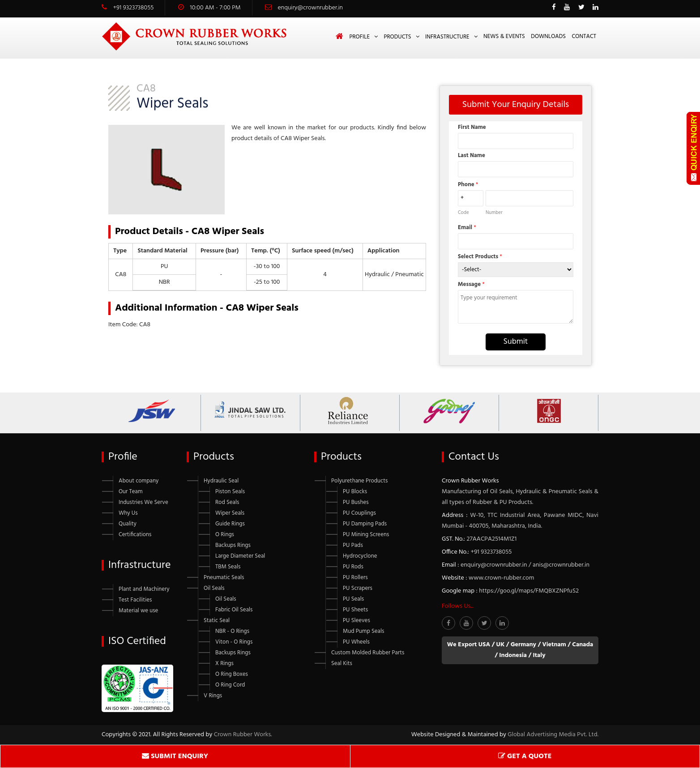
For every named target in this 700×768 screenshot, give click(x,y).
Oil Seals (214, 588)
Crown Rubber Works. (243, 735)
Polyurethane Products (359, 481)
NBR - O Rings (232, 631)
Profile (359, 37)
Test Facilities (135, 600)
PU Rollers (355, 578)
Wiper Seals (230, 513)
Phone (468, 185)
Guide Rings (230, 524)
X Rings (224, 663)
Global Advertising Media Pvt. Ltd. (553, 735)
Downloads (548, 36)
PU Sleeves (356, 621)
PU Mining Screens (366, 535)
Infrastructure (447, 37)
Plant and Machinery (144, 589)
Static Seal (217, 621)
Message (471, 284)
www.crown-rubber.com (501, 578)
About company (139, 481)
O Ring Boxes (232, 674)
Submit (516, 342)
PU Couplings (359, 513)
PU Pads (353, 545)
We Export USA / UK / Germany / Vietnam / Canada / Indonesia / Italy (520, 650)
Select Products (480, 257)
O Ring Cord (230, 685)
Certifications (135, 535)
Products (397, 37)
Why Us (128, 513)
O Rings (225, 535)
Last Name (472, 156)
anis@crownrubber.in (561, 565)
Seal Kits (342, 663)
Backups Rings (233, 545)
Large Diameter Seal (240, 556)
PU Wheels (356, 642)
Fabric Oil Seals (234, 610)
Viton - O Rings (234, 642)
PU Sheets (355, 610)
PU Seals (353, 599)
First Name (472, 127)
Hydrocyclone (360, 556)
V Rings (213, 696)
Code (463, 213)
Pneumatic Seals (224, 578)
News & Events (504, 36)
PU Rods (353, 567)
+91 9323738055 (133, 8)
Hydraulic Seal (221, 481)
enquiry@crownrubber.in (310, 8)
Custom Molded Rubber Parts (368, 653)
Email (467, 228)
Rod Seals (227, 502)
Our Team (131, 492)
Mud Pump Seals (363, 631)
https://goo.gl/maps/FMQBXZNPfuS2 (529, 591)
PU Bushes (356, 502)
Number (494, 213)
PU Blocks (355, 492)
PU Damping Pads (365, 524)
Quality (128, 524)
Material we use (138, 611)
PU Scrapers (358, 588)
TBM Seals (228, 567)
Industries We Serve (143, 502)
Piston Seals (230, 492)
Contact (584, 36)
